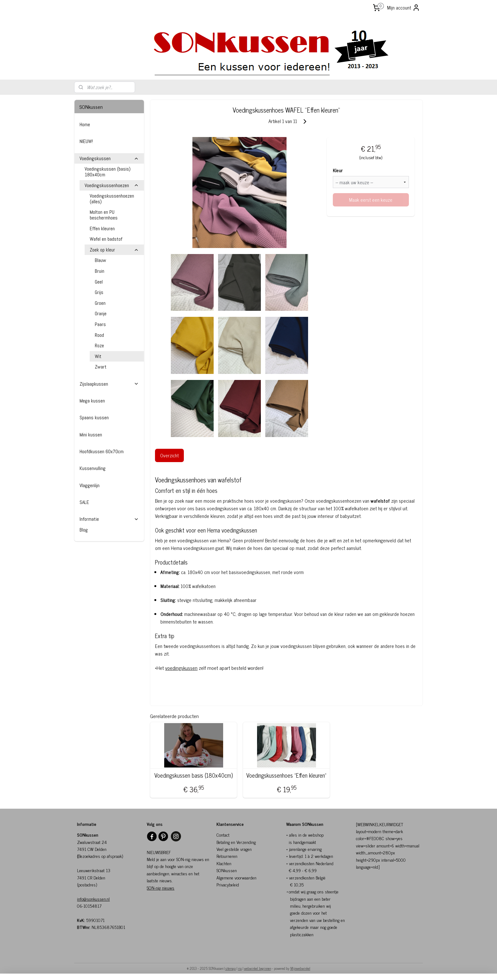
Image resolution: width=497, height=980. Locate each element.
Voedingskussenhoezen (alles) (112, 199)
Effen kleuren (102, 229)
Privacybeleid (228, 884)
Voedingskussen (109, 158)
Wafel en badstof (106, 239)
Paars (100, 324)
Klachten (224, 863)
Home (85, 124)
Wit (98, 356)
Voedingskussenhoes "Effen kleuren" (286, 775)
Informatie (109, 519)
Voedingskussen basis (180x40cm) (194, 775)
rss (240, 968)
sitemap (231, 968)
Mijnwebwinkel (300, 968)
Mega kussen (92, 401)
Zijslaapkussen (109, 384)
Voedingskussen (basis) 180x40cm (108, 172)
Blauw (100, 260)
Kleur (338, 170)
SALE (84, 502)
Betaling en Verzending (236, 842)
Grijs (99, 292)
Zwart (101, 367)
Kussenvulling (93, 468)
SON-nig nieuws (161, 888)
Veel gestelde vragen (234, 849)
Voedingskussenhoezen (112, 185)
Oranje (101, 314)
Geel (99, 282)
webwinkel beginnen (258, 968)
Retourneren (227, 856)
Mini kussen (91, 435)
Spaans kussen (94, 418)
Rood (99, 335)
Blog (84, 530)
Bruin (100, 271)
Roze (99, 346)
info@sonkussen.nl (93, 899)
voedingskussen (182, 668)
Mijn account (403, 7)
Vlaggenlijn (90, 485)
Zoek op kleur (114, 250)
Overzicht (170, 455)
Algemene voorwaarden (236, 877)
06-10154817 (89, 906)
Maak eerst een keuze (371, 200)
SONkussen (227, 870)
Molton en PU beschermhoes (104, 215)
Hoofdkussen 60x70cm (102, 451)
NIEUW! (86, 141)
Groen (100, 303)
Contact (223, 835)
